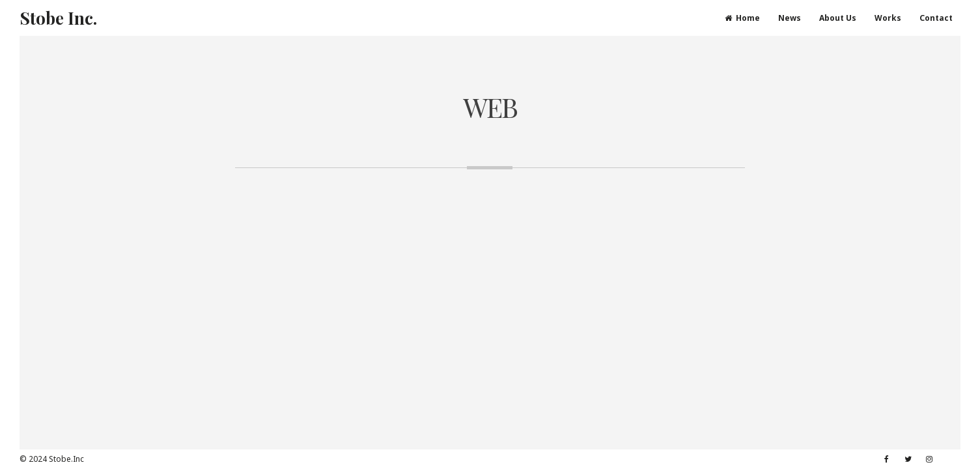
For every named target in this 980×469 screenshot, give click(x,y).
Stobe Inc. (58, 18)
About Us (838, 18)
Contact (936, 18)
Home (742, 18)
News (790, 18)
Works (888, 18)
